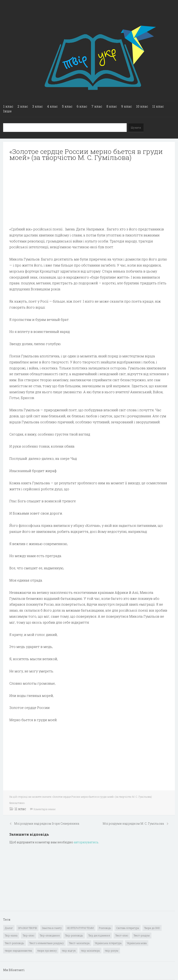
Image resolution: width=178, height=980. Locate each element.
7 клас (97, 106)
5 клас (67, 106)
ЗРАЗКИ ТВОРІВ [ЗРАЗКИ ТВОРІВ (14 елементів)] (27, 928)
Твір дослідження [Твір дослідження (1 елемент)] (99, 935)
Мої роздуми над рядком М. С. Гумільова (134, 824)
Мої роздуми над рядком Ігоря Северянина (47, 824)
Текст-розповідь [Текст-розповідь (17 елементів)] (14, 943)
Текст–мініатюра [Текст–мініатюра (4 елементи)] (79, 943)
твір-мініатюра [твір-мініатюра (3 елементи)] (90, 951)
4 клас (52, 106)
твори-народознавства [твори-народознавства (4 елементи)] (18, 951)
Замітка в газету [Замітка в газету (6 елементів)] (52, 928)
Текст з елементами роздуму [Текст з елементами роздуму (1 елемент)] (47, 943)
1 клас (8, 106)
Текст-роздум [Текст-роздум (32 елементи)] (142, 935)
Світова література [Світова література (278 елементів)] (128, 928)
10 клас (142, 106)
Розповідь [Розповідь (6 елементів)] (105, 928)
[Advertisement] (89, 194)
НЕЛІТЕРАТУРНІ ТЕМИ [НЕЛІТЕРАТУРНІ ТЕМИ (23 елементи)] (80, 928)
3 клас (37, 106)
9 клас (126, 106)
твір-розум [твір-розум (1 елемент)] (112, 951)
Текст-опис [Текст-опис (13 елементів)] (122, 935)
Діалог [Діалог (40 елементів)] (9, 928)
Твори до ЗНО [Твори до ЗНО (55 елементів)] (152, 928)
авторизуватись (86, 842)
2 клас (23, 106)
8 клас (112, 106)
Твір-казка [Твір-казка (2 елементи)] (11, 935)
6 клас (82, 106)
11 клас (158, 106)
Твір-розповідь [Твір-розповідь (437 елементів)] (74, 935)
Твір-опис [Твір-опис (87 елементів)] (29, 935)
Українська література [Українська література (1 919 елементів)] (108, 943)
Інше (7, 111)
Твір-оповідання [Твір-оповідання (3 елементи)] (50, 935)
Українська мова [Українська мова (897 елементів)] (137, 943)
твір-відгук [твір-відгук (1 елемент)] (69, 951)
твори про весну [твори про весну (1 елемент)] (47, 951)
